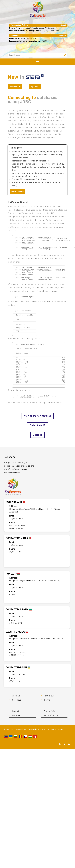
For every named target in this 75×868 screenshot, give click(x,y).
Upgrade (35, 87)
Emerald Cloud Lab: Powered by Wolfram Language (29, 31)
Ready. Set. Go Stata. (18, 38)
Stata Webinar (16, 36)
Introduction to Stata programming (23, 41)
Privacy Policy (50, 711)
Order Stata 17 (15, 87)
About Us (16, 696)
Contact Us (17, 715)
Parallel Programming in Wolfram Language (27, 28)
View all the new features (38, 416)
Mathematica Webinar (20, 25)
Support (16, 711)
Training (47, 700)
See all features (17, 192)
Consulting (16, 700)
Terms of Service (51, 715)
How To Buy (49, 696)
